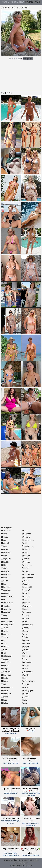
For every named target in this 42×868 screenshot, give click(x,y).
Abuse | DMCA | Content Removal (15, 860)
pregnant (27, 612)
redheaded (27, 625)
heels (4, 678)
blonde (5, 571)
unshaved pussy (29, 681)
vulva (25, 694)
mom (25, 553)
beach (5, 549)
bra (4, 584)
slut (24, 653)
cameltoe (6, 590)
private (26, 615)
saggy (25, 628)
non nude (27, 565)
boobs (5, 578)
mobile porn (28, 546)
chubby (5, 593)
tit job (25, 675)
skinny (26, 650)
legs (25, 531)
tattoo (25, 666)
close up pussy (8, 603)
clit (3, 600)
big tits (5, 562)
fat (3, 640)
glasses (5, 659)
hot (4, 684)
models (26, 549)
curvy (4, 618)
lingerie (26, 537)
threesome (27, 672)
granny (5, 666)
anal (4, 534)
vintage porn (28, 691)
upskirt (26, 684)
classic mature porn (10, 596)
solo (25, 659)
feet (4, 644)
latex (4, 700)
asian (4, 537)
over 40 (26, 590)
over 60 (26, 596)
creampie (6, 609)
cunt (4, 615)
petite (25, 609)
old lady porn (28, 575)
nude (25, 568)
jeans (4, 697)
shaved (26, 640)
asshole (5, 543)
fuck (4, 650)
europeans (6, 634)
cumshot (6, 612)
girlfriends (6, 656)
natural (26, 559)
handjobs (6, 675)
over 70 (26, 600)
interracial (6, 694)
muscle (26, 556)
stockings (27, 662)
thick (25, 669)
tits (24, 678)
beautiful (6, 553)
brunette (6, 587)
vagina (26, 687)
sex (24, 634)
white (25, 697)
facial (4, 637)
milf (24, 543)
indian (5, 691)
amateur (6, 531)
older (25, 581)
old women (27, 578)
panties (26, 603)
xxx (24, 703)
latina (4, 703)
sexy (25, 637)
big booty (6, 559)
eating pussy (7, 625)
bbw (4, 546)
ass (4, 540)
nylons (26, 571)
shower (26, 644)
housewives (7, 687)
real (24, 622)
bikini (4, 565)
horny (4, 681)
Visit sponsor (28, 59)
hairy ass (6, 672)
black (4, 568)
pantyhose (27, 606)
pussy (25, 618)
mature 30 (27, 587)
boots (4, 581)
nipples (26, 562)
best (4, 556)
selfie (25, 631)
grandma (6, 662)
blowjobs (6, 575)
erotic (4, 631)
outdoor (26, 584)
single (25, 647)
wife (25, 700)
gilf (3, 653)
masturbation (28, 540)
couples (5, 606)
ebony (5, 628)
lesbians (26, 534)
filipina (5, 647)
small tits (26, 656)
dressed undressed (10, 622)
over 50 (26, 593)
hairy (4, 669)
